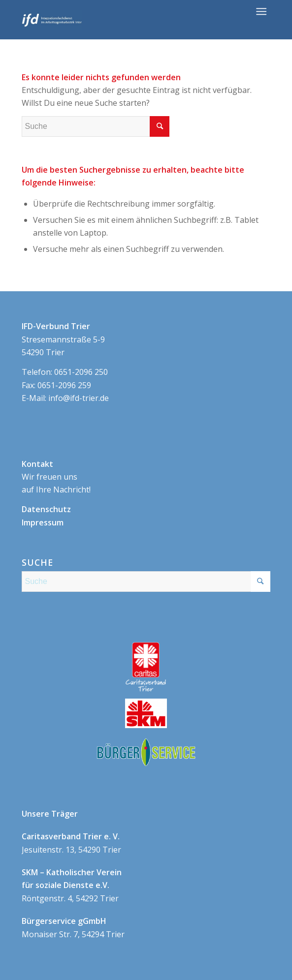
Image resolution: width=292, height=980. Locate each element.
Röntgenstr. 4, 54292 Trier (72, 885)
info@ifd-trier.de (79, 398)
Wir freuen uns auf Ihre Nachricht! (56, 477)
